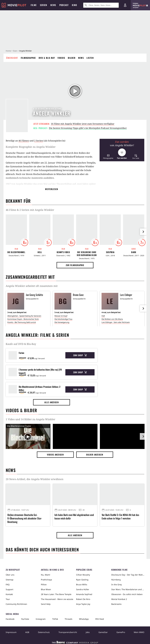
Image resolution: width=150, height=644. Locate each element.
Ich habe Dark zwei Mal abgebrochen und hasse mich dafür (74, 517)
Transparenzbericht (68, 632)
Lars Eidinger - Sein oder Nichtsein (116, 322)
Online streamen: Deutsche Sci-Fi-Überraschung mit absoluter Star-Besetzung (25, 518)
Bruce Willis (82, 584)
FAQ (8, 584)
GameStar (103, 632)
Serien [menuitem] (44, 5)
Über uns (10, 575)
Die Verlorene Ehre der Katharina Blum (87, 254)
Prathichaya (46, 580)
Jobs (88, 632)
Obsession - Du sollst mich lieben (127, 594)
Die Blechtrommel (16, 252)
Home (8, 51)
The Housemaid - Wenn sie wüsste (57, 599)
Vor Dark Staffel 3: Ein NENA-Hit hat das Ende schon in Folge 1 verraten (120, 517)
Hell (40, 252)
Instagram (41, 619)
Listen (90, 58)
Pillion (44, 584)
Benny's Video (63, 252)
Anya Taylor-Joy (83, 604)
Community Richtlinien (16, 604)
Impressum (11, 632)
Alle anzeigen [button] (52, 402)
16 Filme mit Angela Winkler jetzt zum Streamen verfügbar (83, 124)
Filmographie (28, 58)
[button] (108, 157)
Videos (61, 58)
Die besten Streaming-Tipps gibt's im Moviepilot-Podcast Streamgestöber (88, 128)
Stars (15, 51)
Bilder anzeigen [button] (95, 455)
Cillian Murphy (83, 575)
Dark (134, 252)
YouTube (25, 619)
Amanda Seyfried (84, 594)
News (81, 58)
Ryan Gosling (82, 580)
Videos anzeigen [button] (55, 455)
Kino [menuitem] (74, 5)
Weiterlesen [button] (52, 189)
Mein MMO (139, 632)
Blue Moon (46, 589)
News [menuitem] (53, 5)
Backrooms (116, 604)
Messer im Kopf (61, 316)
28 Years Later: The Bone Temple (56, 594)
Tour (8, 599)
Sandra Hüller (83, 589)
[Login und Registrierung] (125, 5)
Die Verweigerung (62, 322)
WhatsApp (84, 619)
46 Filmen (24, 141)
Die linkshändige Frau (63, 319)
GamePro (121, 632)
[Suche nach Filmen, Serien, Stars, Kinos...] (101, 5)
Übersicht (12, 58)
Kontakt (9, 594)
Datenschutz (44, 632)
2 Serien (39, 141)
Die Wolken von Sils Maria (112, 319)
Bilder (72, 58)
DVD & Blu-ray (47, 58)
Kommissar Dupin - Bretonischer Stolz (23, 319)
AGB (27, 632)
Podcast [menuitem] (64, 5)
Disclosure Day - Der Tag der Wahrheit (128, 575)
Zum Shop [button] (80, 355)
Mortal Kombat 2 (119, 599)
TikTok (55, 619)
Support (9, 589)
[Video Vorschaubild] (28, 437)
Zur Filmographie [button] (75, 265)
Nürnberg (116, 580)
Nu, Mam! (46, 575)
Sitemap (10, 580)
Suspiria (110, 252)
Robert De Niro (83, 599)
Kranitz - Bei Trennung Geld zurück (22, 322)
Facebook (10, 619)
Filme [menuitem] (34, 5)
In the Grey (117, 584)
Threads (69, 619)
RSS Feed (100, 619)
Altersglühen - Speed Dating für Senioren (24, 316)
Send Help (46, 604)
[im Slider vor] (143, 232)
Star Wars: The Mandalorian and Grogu (128, 589)
